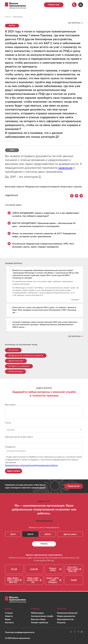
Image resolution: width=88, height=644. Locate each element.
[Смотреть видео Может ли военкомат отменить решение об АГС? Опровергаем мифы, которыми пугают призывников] (44, 235)
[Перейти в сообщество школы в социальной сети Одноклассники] (71, 632)
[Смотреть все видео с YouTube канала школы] (13, 205)
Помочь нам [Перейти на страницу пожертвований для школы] (54, 5)
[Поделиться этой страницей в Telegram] (81, 196)
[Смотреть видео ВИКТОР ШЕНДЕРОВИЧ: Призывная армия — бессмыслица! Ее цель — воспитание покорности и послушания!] (44, 225)
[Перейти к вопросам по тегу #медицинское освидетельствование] (42, 187)
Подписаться (73, 486)
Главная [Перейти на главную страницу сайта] (8, 17)
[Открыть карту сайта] (81, 5)
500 (12, 534)
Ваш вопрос (10, 405)
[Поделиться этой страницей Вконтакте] (77, 196)
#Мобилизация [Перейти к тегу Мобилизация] (16, 372)
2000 (47, 534)
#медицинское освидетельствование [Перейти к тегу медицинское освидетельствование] (26, 355)
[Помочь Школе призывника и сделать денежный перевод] (44, 544)
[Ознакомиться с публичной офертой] (44, 521)
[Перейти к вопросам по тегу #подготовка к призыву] (71, 187)
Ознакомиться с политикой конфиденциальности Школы (31, 465)
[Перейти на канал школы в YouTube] (82, 632)
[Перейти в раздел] (9, 613)
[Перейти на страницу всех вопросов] (76, 23)
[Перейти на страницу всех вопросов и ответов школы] (76, 336)
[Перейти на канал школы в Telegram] (78, 632)
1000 (30, 534)
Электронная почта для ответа (19, 437)
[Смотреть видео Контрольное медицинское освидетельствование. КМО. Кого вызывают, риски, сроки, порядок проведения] (44, 245)
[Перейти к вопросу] (75, 300)
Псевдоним (10, 447)
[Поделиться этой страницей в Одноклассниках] (72, 196)
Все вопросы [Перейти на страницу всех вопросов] (18, 17)
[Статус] (44, 430)
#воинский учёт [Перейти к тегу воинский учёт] (16, 361)
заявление (65, 168)
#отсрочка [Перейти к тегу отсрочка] (13, 350)
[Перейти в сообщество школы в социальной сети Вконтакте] (75, 632)
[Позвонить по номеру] (74, 5)
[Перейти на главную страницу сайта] (18, 6)
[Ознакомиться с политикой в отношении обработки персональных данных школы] (20, 632)
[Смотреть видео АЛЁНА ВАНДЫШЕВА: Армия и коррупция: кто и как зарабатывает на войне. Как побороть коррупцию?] (44, 214)
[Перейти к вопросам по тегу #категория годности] (15, 187)
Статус (8, 423)
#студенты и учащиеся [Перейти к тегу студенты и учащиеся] (19, 366)
